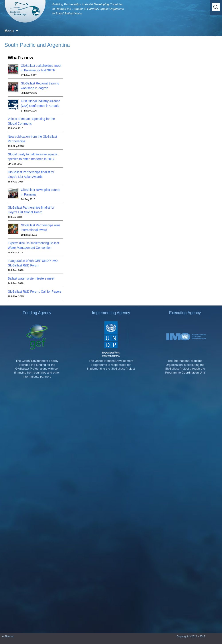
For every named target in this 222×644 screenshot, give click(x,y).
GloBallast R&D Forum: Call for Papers (35, 292)
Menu (9, 31)
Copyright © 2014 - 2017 (191, 639)
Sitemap (9, 639)
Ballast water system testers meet (31, 278)
